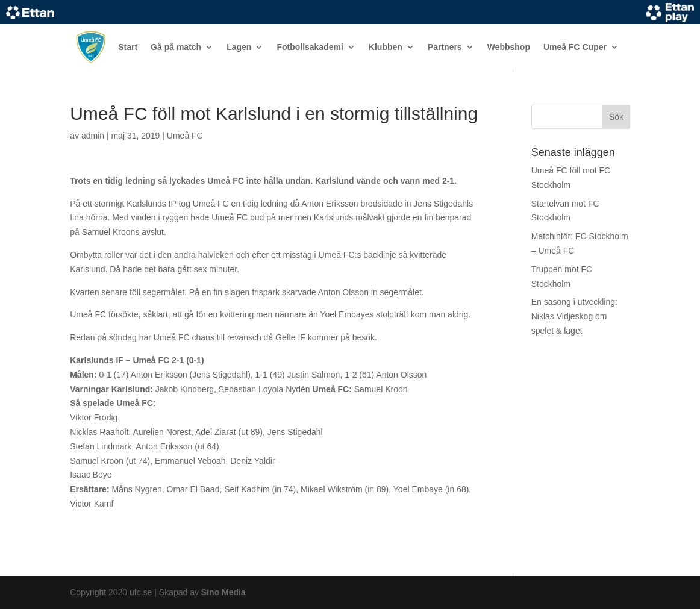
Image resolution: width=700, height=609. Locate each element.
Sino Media (223, 592)
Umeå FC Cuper (575, 47)
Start (128, 47)
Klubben (386, 47)
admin (93, 136)
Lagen (239, 47)
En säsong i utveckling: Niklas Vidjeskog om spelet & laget (574, 316)
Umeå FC (185, 136)
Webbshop (509, 47)
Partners (445, 47)
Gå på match (176, 47)
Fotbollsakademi (310, 47)
